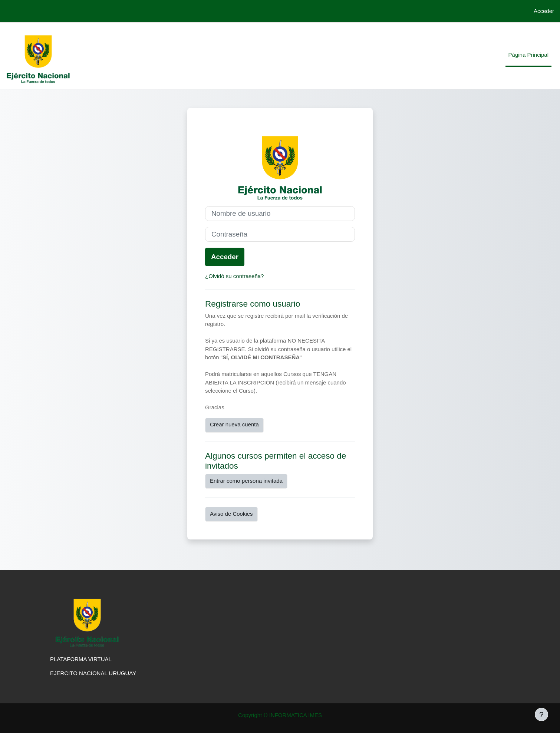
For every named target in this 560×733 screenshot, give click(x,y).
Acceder (544, 11)
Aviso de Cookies (231, 514)
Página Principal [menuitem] (528, 55)
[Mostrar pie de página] (541, 714)
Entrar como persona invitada (246, 481)
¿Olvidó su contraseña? (234, 276)
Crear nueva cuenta (234, 424)
